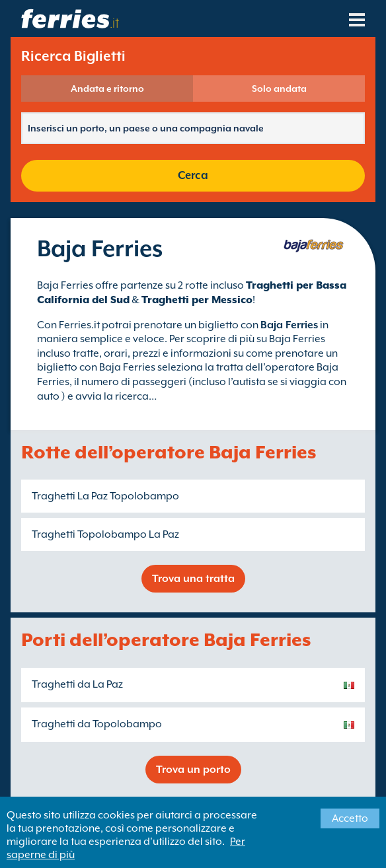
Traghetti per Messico (197, 300)
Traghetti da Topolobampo (97, 724)
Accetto (350, 818)
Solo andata (279, 89)
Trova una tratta (193, 579)
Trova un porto (193, 770)
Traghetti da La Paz (77, 684)
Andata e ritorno (107, 89)
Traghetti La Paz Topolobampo (105, 496)
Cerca (193, 175)
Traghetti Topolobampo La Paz (105, 534)
